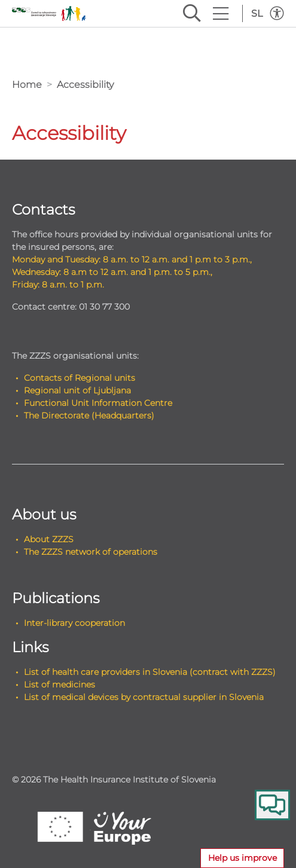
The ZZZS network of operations (91, 552)
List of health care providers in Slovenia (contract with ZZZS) (150, 672)
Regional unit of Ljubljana (77, 390)
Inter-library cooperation (74, 623)
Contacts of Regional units (80, 378)
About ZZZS (49, 539)
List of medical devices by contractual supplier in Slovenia (144, 697)
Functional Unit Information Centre (98, 403)
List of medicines (59, 684)
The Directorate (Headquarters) (89, 415)
